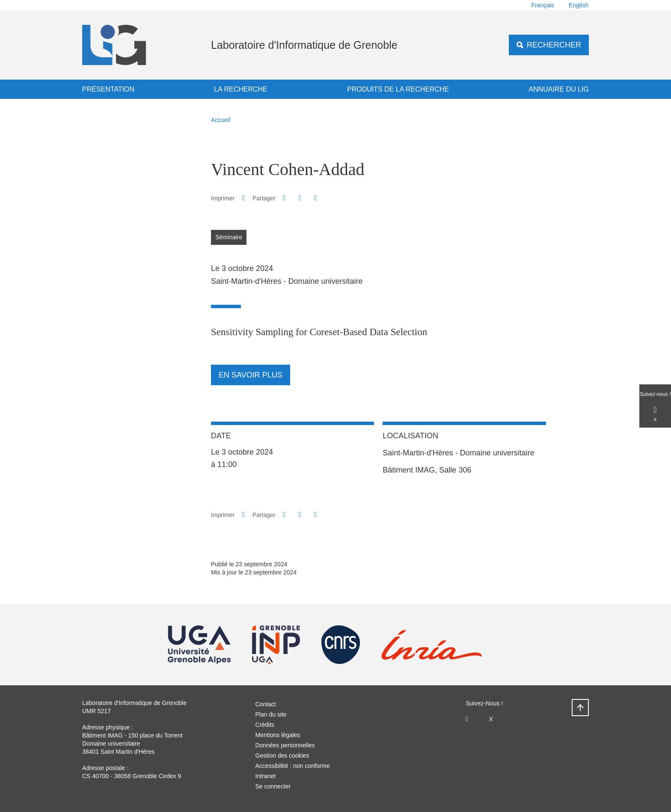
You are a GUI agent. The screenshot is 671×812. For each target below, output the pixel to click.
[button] (284, 198)
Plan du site (271, 714)
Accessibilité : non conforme (293, 766)
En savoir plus (251, 375)
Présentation (108, 89)
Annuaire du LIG (559, 89)
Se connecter (273, 786)
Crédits (265, 725)
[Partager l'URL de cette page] (315, 198)
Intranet (266, 776)
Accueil (221, 120)
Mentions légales (278, 735)
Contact (266, 704)
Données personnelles (285, 745)
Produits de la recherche (398, 89)
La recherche (240, 89)
